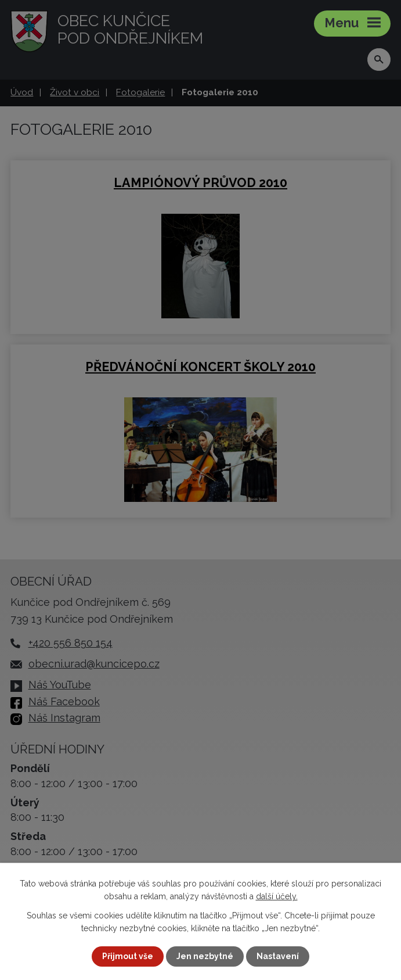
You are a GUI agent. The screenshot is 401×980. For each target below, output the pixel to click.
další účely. (277, 896)
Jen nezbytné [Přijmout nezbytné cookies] (205, 956)
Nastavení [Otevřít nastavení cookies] (278, 956)
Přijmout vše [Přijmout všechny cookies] (128, 956)
